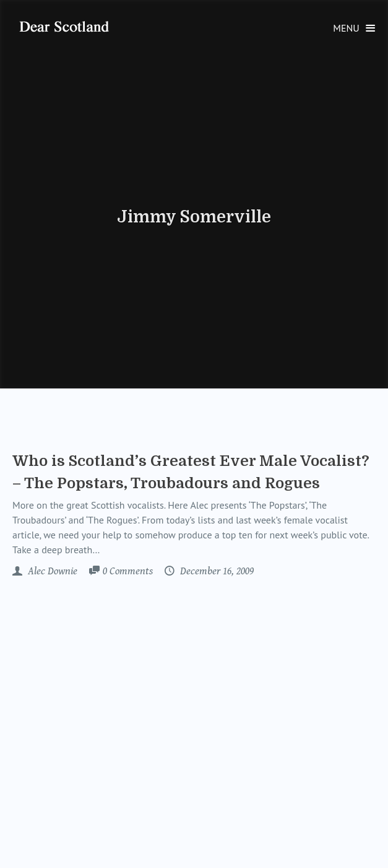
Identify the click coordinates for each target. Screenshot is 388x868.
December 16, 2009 (216, 571)
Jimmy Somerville (194, 217)
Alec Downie (51, 571)
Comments (128, 572)
